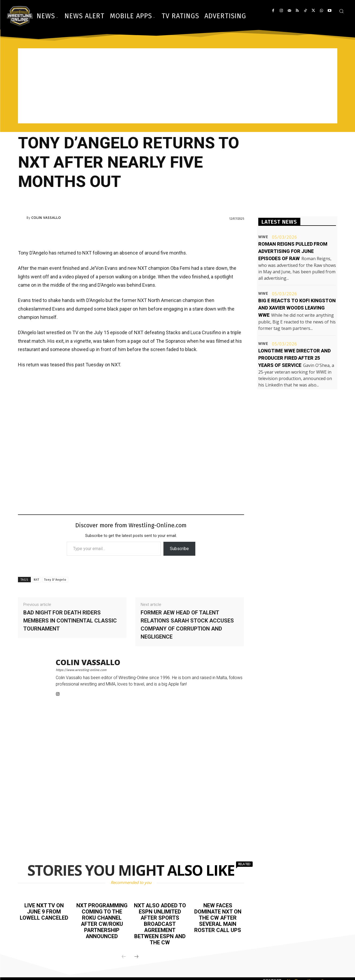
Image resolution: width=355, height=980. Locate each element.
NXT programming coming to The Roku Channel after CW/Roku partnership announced (102, 920)
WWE (263, 237)
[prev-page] (124, 955)
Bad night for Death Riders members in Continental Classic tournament (70, 621)
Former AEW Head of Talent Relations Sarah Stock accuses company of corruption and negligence (187, 625)
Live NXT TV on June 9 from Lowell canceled (44, 911)
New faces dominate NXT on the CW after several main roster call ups (218, 917)
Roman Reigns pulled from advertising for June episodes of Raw (293, 251)
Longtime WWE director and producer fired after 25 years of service (294, 358)
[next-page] (136, 955)
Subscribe (179, 549)
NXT (37, 580)
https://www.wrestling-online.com (81, 670)
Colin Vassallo (46, 218)
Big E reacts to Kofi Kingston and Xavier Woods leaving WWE (297, 308)
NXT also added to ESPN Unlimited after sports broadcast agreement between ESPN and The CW (160, 923)
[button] (341, 11)
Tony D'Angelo (55, 580)
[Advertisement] (178, 86)
